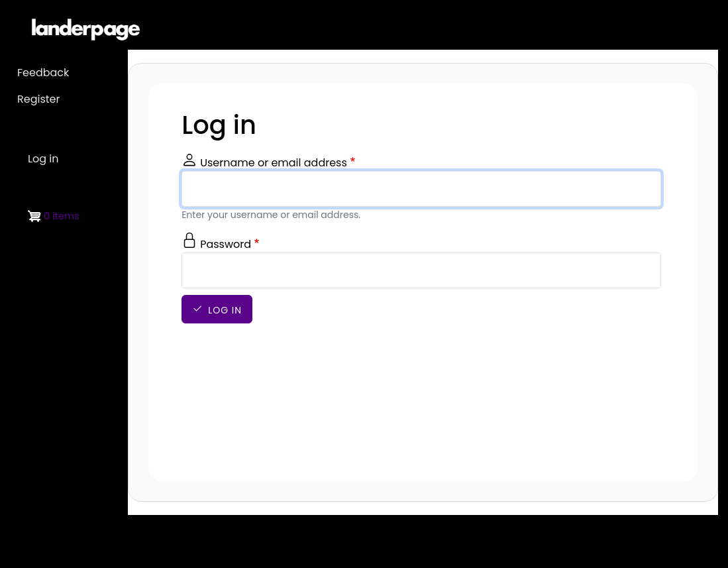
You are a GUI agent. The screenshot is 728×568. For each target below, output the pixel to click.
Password (226, 244)
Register (38, 99)
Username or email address (274, 163)
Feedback (43, 73)
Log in (225, 310)
